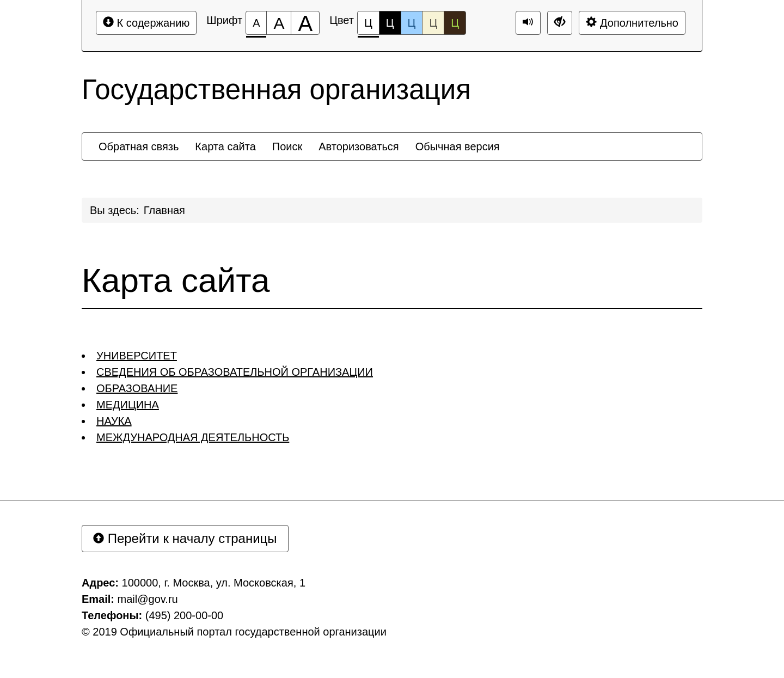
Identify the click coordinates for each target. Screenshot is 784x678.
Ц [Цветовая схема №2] (390, 23)
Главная (164, 210)
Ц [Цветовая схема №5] (455, 23)
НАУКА (114, 421)
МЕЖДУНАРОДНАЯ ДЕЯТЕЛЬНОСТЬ (193, 437)
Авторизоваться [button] (359, 146)
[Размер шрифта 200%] (305, 23)
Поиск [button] (287, 146)
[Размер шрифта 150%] (279, 23)
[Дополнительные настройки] (560, 23)
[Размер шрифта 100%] (256, 23)
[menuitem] (139, 146)
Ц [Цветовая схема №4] (433, 23)
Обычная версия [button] (458, 146)
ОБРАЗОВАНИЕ (137, 388)
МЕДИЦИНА (128, 405)
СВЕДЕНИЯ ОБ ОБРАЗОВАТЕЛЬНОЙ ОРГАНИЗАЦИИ (235, 372)
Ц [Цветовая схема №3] (412, 23)
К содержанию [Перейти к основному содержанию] (146, 23)
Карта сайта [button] (225, 146)
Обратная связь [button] (139, 146)
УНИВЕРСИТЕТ (137, 356)
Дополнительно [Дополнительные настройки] (632, 23)
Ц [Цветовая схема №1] (368, 26)
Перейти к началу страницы (185, 538)
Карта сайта (176, 280)
